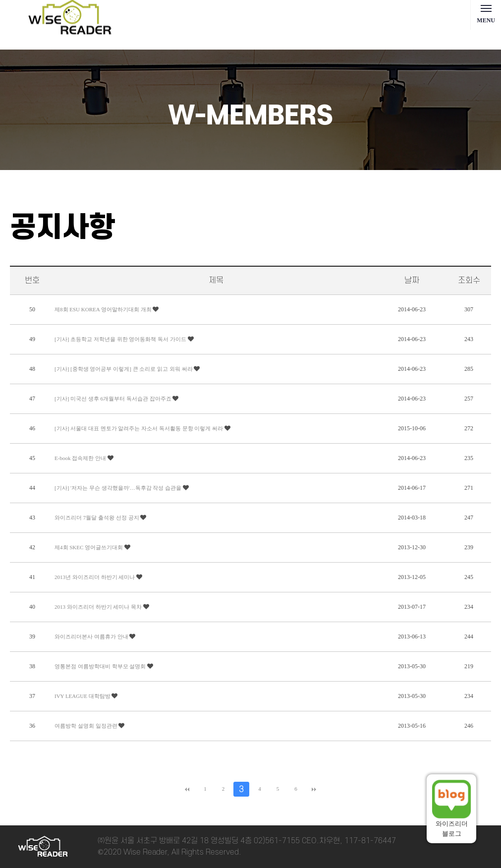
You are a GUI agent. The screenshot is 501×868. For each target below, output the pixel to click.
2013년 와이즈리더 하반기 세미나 (95, 577)
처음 (187, 789)
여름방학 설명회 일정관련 (86, 726)
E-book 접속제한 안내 (81, 458)
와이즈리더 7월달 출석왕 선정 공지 (97, 518)
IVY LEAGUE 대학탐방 (83, 696)
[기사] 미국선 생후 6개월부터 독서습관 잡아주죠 (113, 399)
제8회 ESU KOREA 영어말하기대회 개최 (104, 309)
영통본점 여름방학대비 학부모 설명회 (101, 666)
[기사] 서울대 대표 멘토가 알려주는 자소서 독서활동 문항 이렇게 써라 (139, 428)
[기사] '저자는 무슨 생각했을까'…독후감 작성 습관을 (119, 488)
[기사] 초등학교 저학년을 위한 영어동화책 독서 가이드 (121, 339)
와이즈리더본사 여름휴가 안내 (92, 637)
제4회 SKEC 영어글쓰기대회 (89, 547)
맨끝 (314, 789)
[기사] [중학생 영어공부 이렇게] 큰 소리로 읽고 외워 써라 (124, 369)
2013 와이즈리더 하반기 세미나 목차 (99, 607)
